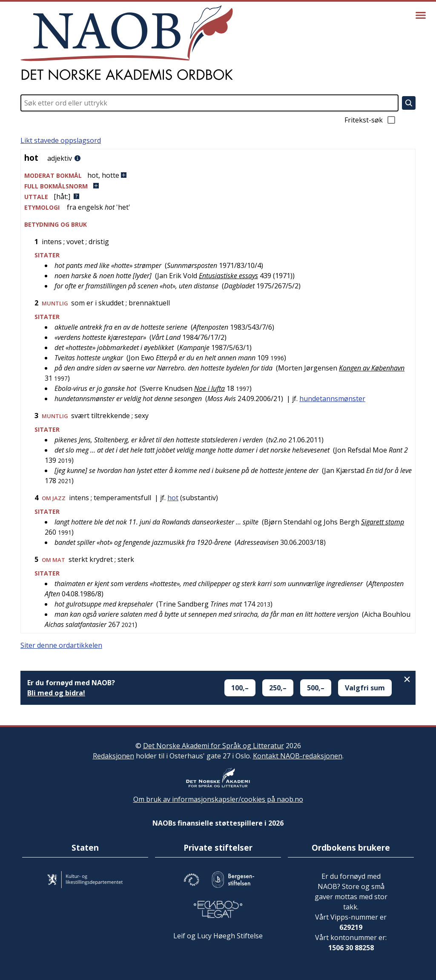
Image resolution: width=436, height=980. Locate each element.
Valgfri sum (365, 688)
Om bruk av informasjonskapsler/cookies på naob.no (218, 799)
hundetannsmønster (332, 399)
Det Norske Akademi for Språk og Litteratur (214, 746)
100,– (240, 688)
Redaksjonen (113, 756)
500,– (316, 688)
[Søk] (409, 103)
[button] (218, 175)
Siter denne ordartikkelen (61, 645)
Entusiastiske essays (228, 276)
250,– (278, 688)
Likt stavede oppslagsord (61, 140)
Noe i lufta (209, 388)
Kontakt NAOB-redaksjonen (298, 756)
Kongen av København (372, 368)
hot (173, 498)
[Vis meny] (421, 15)
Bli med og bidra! (56, 693)
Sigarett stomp (383, 522)
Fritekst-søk (370, 120)
